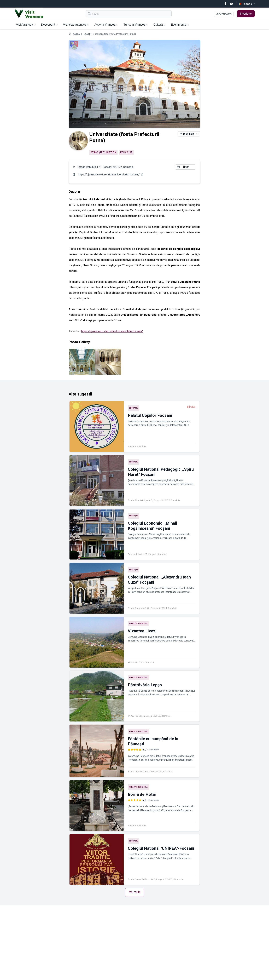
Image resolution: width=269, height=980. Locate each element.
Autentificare (224, 14)
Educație (126, 152)
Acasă (76, 34)
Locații (87, 34)
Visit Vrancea (26, 25)
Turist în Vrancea (136, 25)
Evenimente (180, 25)
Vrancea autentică (76, 25)
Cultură (160, 25)
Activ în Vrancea (106, 25)
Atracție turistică (103, 152)
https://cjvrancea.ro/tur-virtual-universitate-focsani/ (112, 331)
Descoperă (49, 25)
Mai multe (135, 892)
